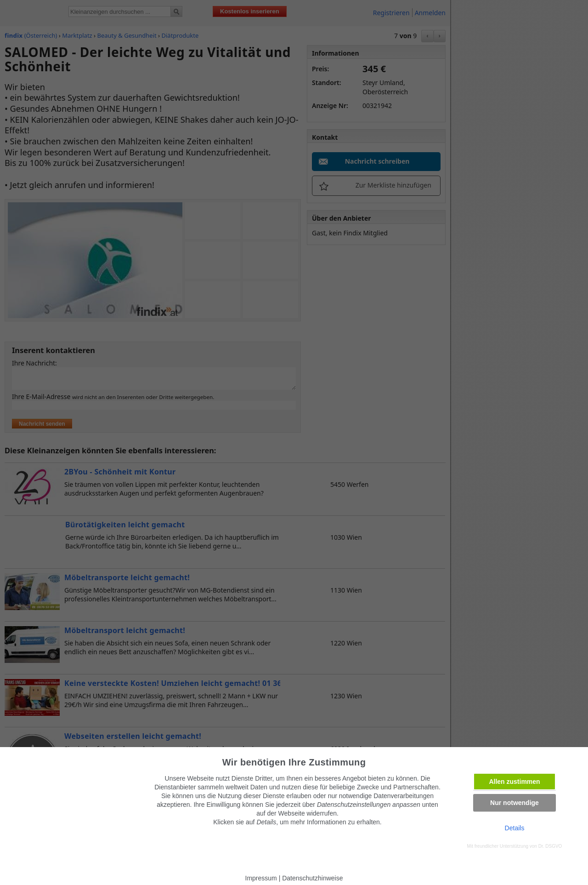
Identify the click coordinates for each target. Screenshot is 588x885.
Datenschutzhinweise (312, 878)
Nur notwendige (514, 803)
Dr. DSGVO (550, 846)
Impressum (261, 878)
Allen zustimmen (514, 782)
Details (515, 828)
